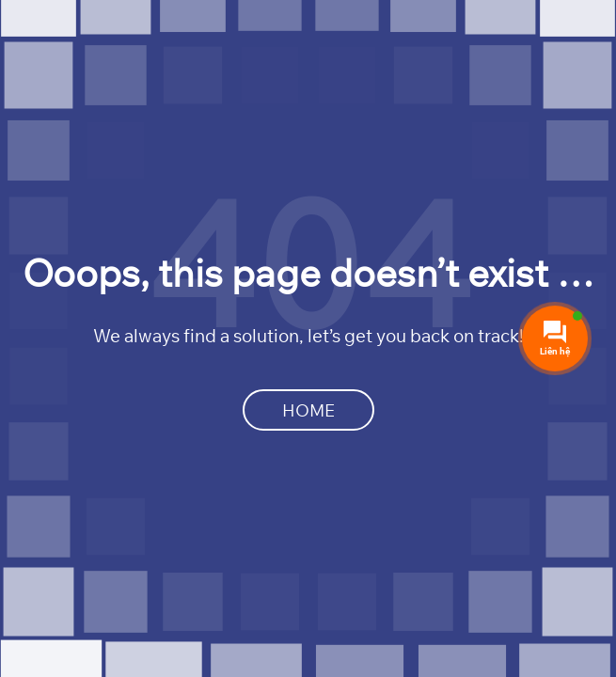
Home (308, 410)
